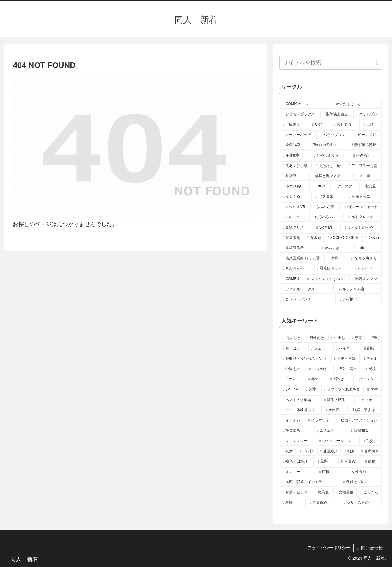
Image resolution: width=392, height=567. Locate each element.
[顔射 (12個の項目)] (372, 462)
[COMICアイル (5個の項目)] (304, 104)
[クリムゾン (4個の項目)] (367, 115)
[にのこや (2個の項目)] (294, 217)
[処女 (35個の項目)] (373, 369)
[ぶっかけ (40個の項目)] (319, 369)
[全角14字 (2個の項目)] (293, 145)
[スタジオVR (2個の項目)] (294, 207)
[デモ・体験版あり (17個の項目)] (301, 410)
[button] (377, 63)
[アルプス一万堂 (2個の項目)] (364, 166)
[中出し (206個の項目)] (338, 338)
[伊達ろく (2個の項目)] (366, 156)
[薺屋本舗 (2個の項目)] (291, 238)
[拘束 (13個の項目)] (350, 452)
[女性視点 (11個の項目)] (364, 472)
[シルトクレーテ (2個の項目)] (362, 217)
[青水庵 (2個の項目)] (314, 238)
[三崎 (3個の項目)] (371, 125)
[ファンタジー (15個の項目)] (298, 441)
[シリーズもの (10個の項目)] (361, 503)
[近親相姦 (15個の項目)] (365, 431)
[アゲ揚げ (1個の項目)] (359, 300)
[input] (331, 63)
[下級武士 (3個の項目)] (294, 125)
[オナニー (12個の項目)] (298, 472)
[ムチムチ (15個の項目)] (331, 431)
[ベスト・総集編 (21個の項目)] (300, 400)
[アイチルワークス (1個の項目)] (306, 289)
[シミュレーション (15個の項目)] (338, 441)
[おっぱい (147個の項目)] (294, 349)
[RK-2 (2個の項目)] (321, 187)
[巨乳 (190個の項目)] (374, 338)
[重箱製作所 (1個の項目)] (299, 248)
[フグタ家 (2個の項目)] (329, 197)
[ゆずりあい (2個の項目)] (295, 187)
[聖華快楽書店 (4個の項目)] (336, 115)
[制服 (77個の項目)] (372, 349)
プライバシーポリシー (329, 548)
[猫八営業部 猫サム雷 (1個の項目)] (302, 259)
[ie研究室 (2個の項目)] (295, 156)
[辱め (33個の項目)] (316, 379)
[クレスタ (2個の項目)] (345, 187)
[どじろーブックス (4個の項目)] (300, 115)
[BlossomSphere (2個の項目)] (326, 145)
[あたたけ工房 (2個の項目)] (329, 166)
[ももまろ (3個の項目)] (345, 125)
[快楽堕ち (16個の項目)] (296, 431)
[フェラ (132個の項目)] (320, 349)
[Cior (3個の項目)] (320, 125)
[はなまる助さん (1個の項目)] (363, 259)
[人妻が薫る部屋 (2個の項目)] (363, 145)
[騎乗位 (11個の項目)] (322, 493)
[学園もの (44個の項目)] (293, 369)
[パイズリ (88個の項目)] (347, 349)
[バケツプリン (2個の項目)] (334, 135)
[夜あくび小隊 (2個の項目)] (296, 166)
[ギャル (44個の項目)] (371, 359)
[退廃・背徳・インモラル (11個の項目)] (310, 482)
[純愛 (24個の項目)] (312, 390)
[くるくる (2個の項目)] (296, 197)
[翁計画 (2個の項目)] (294, 176)
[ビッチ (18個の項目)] (369, 400)
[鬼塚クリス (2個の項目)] (296, 228)
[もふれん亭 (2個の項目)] (324, 207)
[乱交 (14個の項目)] (371, 441)
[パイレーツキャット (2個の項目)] (360, 207)
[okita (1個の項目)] (368, 248)
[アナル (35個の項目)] (292, 379)
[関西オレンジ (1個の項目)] (366, 279)
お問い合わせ (370, 548)
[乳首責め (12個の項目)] (348, 462)
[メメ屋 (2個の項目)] (367, 176)
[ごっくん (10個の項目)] (370, 493)
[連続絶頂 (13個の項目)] (329, 452)
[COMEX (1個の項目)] (292, 279)
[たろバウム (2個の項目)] (325, 217)
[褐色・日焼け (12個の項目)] (297, 462)
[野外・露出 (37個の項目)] (348, 369)
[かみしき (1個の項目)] (336, 248)
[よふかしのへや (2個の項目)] (362, 228)
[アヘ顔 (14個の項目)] (306, 452)
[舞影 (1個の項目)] (335, 259)
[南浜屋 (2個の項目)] (370, 187)
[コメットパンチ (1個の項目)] (308, 300)
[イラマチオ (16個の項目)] (320, 421)
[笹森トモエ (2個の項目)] (364, 197)
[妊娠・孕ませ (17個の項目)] (364, 410)
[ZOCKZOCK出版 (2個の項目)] (343, 238)
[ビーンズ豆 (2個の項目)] (367, 135)
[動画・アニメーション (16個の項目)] (358, 421)
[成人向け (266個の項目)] (291, 338)
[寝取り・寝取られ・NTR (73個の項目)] (305, 359)
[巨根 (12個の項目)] (331, 472)
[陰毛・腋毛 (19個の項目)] (338, 400)
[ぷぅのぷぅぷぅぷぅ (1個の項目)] (326, 279)
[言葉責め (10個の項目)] (323, 503)
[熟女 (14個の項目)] (288, 452)
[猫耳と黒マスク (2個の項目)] (331, 176)
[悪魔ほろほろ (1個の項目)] (333, 269)
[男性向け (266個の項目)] (316, 338)
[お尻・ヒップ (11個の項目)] (295, 493)
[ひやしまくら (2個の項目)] (330, 156)
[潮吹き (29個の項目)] (340, 379)
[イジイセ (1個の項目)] (367, 269)
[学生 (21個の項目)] (373, 390)
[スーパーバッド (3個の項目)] (298, 135)
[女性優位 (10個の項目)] (345, 493)
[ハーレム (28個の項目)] (367, 379)
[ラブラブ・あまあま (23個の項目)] (343, 390)
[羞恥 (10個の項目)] (293, 503)
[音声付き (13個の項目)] (370, 452)
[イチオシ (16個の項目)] (292, 421)
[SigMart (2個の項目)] (327, 228)
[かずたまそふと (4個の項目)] (356, 104)
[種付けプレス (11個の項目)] (361, 482)
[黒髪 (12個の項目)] (324, 462)
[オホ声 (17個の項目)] (334, 410)
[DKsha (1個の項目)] (372, 238)
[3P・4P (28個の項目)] (291, 390)
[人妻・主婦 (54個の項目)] (345, 359)
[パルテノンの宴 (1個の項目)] (357, 289)
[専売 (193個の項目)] (357, 338)
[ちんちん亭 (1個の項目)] (296, 269)
